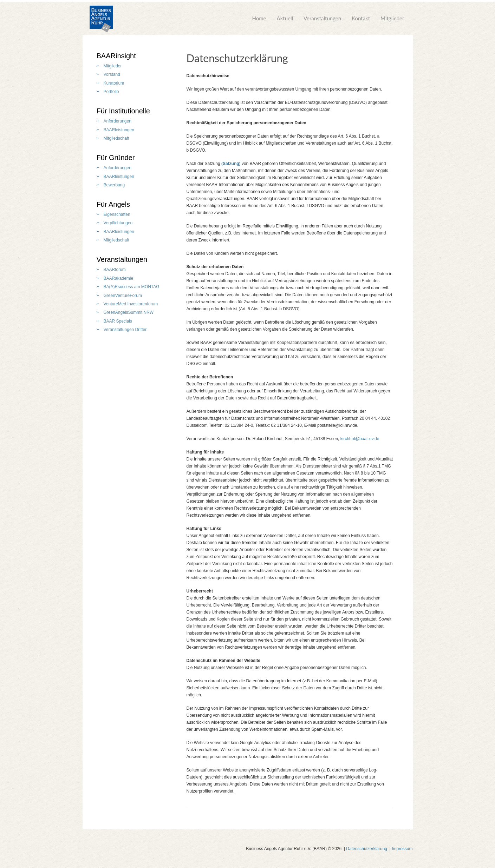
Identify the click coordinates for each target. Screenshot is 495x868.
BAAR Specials (118, 321)
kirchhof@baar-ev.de (360, 439)
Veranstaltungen (322, 21)
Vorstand (112, 74)
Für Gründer (116, 158)
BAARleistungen (119, 130)
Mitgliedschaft (116, 138)
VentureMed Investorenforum (131, 304)
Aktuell (285, 21)
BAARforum (115, 270)
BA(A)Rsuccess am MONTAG (132, 287)
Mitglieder (392, 21)
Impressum (402, 849)
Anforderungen (118, 121)
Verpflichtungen (118, 223)
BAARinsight (116, 56)
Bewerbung (114, 185)
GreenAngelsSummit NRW (129, 312)
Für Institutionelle (123, 111)
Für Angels (113, 204)
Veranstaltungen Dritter (125, 330)
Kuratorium (114, 83)
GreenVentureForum (123, 296)
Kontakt (361, 21)
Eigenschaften (117, 214)
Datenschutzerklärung (367, 849)
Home (259, 21)
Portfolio (111, 92)
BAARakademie (119, 278)
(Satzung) (231, 164)
